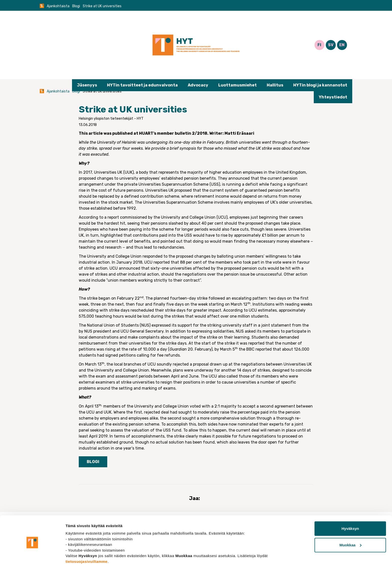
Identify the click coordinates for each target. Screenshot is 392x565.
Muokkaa (350, 525)
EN (342, 45)
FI (319, 45)
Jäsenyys (87, 85)
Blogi (76, 6)
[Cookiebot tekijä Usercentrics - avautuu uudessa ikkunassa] (32, 555)
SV (331, 45)
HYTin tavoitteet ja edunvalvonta (142, 85)
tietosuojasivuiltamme (86, 541)
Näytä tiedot (76, 555)
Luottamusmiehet (237, 85)
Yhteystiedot (333, 97)
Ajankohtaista (58, 6)
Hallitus (275, 85)
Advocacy (198, 85)
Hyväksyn (350, 509)
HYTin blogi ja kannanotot (320, 85)
